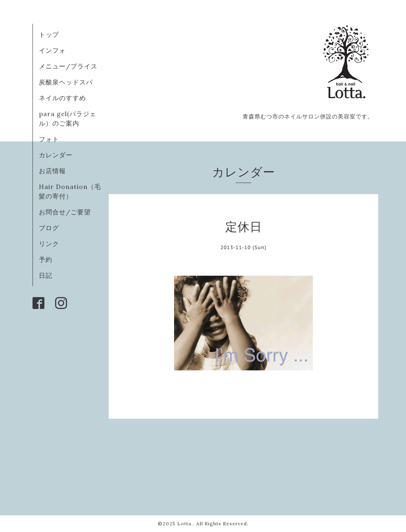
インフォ (52, 50)
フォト (49, 139)
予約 (46, 259)
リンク (49, 244)
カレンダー (56, 155)
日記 (46, 275)
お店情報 (52, 171)
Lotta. (185, 523)
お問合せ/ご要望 (65, 212)
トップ (49, 34)
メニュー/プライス (68, 66)
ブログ (49, 228)
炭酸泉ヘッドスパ (66, 82)
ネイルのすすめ (62, 98)
